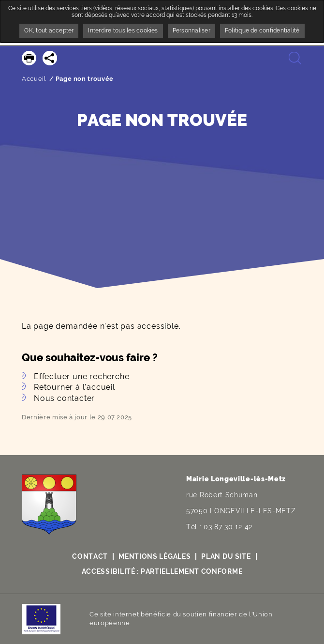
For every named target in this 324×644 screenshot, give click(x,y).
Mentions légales (155, 556)
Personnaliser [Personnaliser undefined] (191, 31)
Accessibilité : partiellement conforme (162, 571)
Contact (90, 556)
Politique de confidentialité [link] (262, 31)
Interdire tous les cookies (123, 31)
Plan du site (226, 556)
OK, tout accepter (49, 31)
